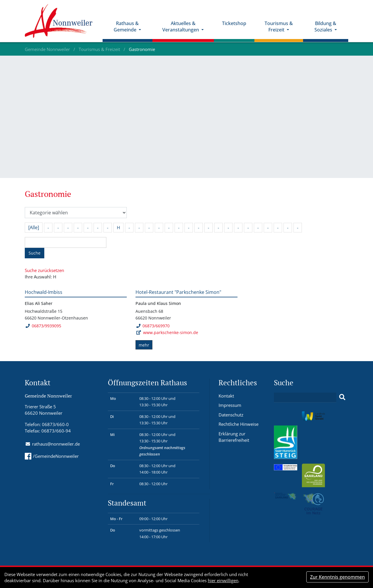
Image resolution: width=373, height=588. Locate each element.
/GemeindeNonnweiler (52, 456)
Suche (35, 253)
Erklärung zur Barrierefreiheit (234, 437)
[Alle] (34, 227)
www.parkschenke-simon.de (171, 332)
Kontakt (226, 396)
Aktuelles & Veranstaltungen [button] (182, 27)
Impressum (230, 405)
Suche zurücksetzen (44, 270)
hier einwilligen (223, 580)
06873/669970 (153, 326)
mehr (144, 345)
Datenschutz (231, 415)
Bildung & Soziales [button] (325, 27)
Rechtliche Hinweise (239, 424)
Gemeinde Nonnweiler (48, 49)
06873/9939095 (43, 326)
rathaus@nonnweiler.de (56, 444)
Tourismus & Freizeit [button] (279, 27)
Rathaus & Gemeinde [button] (127, 27)
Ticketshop (234, 24)
